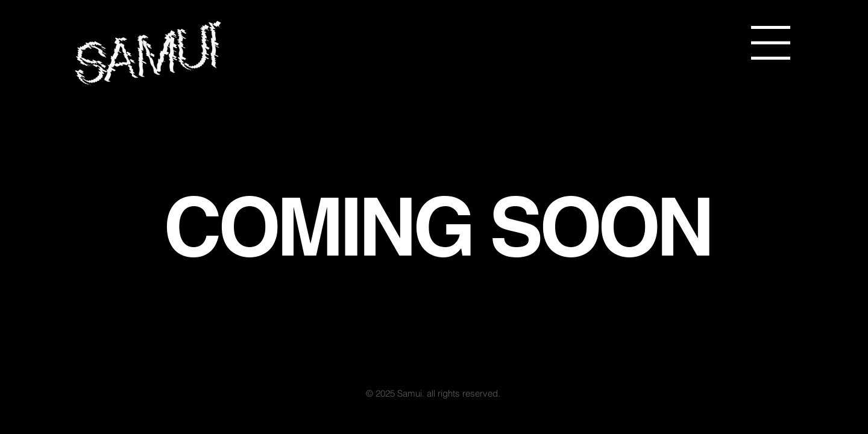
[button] (771, 43)
